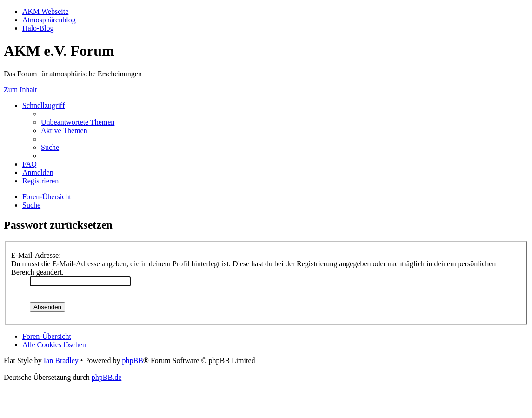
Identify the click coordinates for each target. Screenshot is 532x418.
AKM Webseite (45, 11)
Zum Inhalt (20, 90)
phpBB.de (106, 377)
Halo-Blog (38, 28)
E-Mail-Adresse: (36, 255)
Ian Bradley (61, 361)
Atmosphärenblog (49, 20)
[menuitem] (78, 122)
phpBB (132, 361)
